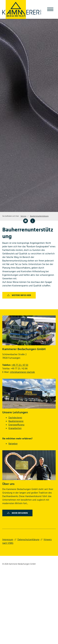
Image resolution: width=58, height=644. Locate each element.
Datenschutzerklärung (28, 540)
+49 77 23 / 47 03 (20, 365)
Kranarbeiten (15, 428)
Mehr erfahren (20, 513)
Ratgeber (13, 444)
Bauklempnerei (16, 421)
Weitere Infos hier (21, 295)
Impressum (8, 540)
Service (23, 216)
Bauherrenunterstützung (39, 216)
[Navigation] (50, 9)
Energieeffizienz (16, 425)
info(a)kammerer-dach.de (22, 372)
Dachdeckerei (15, 418)
